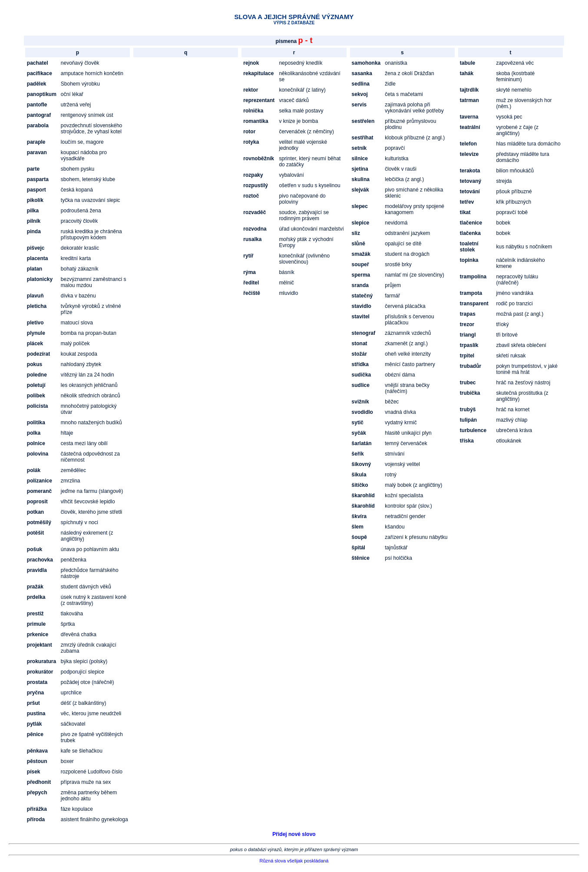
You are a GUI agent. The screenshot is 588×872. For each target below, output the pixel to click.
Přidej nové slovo (294, 834)
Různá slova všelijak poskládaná (294, 861)
